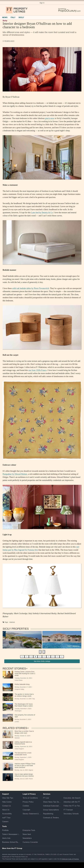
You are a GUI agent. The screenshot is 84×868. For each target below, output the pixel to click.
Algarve (31, 770)
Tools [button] (4, 826)
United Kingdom (19, 749)
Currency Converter (30, 842)
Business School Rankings (11, 842)
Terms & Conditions (30, 798)
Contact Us (7, 806)
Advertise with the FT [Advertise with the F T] (72, 802)
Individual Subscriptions (52, 806)
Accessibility (7, 814)
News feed (27, 834)
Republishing (48, 814)
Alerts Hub (6, 838)
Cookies (26, 806)
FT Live (46, 798)
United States (19, 680)
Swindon (17, 738)
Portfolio (5, 830)
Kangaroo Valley (19, 689)
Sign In (42, 3)
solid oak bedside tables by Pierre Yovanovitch (31, 288)
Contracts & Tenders (51, 818)
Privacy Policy (28, 802)
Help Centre (7, 802)
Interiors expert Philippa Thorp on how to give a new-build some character (25, 766)
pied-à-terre (50, 118)
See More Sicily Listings (42, 661)
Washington (18, 711)
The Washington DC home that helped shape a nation (24, 705)
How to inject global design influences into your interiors (24, 775)
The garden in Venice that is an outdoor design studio (24, 695)
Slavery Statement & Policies (32, 814)
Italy (34, 699)
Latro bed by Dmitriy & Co (42, 213)
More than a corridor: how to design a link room (24, 732)
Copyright (26, 810)
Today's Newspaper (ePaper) (11, 834)
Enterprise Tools (29, 830)
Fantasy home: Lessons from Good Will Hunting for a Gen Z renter (25, 674)
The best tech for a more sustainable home (23, 754)
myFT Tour (6, 818)
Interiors (12, 622)
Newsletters (27, 838)
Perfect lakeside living (22, 684)
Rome (31, 779)
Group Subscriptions (51, 810)
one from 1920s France (37, 370)
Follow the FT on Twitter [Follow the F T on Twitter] (73, 806)
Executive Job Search (72, 798)
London (17, 722)
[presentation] (40, 652)
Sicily (5, 21)
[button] (3, 10)
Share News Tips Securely (52, 802)
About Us (6, 810)
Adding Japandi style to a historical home (23, 743)
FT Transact (68, 810)
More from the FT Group (12, 848)
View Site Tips (8, 798)
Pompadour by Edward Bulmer (15, 474)
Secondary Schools (71, 814)
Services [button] (47, 794)
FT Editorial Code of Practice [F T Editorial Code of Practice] (69, 859)
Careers (5, 822)
